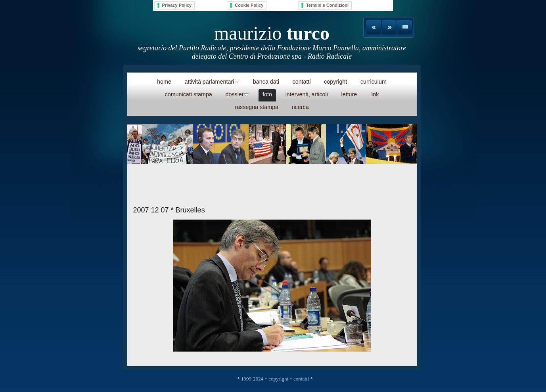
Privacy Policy (177, 5)
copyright (278, 379)
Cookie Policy (249, 5)
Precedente (374, 27)
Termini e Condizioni (327, 5)
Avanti (389, 27)
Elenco (405, 27)
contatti (301, 379)
